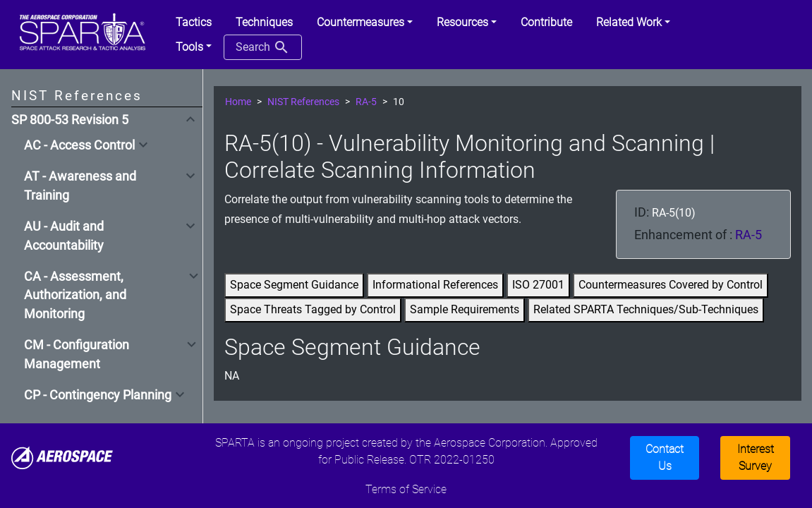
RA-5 (366, 102)
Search (263, 47)
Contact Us (665, 458)
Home (238, 102)
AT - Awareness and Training (80, 186)
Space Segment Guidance (294, 285)
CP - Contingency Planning (98, 395)
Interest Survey (756, 458)
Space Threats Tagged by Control (313, 309)
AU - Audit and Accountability (64, 236)
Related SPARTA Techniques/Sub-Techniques (646, 309)
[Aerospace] (62, 457)
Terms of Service (406, 489)
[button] (365, 23)
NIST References (303, 102)
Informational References (435, 285)
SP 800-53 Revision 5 (70, 120)
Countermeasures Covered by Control (671, 285)
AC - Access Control (79, 145)
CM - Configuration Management (77, 354)
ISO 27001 (538, 285)
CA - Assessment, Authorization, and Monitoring (75, 295)
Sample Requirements (465, 309)
